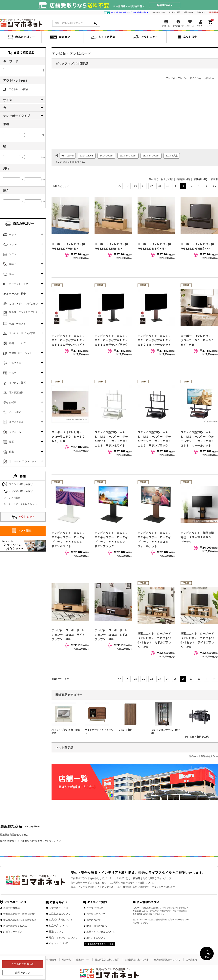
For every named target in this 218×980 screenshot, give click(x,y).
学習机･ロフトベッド (20, 353)
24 (167, 186)
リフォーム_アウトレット (23, 461)
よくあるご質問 (174, 12)
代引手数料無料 (11, 908)
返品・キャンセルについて (63, 938)
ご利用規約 (191, 960)
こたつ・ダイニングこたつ (23, 304)
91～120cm (67, 156)
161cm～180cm (128, 156)
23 (159, 186)
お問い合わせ (188, 12)
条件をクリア (23, 973)
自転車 (13, 402)
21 (143, 186)
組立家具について (58, 926)
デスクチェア (16, 363)
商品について (94, 920)
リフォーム (15, 432)
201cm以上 (172, 156)
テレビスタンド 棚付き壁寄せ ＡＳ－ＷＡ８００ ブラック (197, 537)
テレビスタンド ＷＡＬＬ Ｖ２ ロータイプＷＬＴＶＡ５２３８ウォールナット (156, 340)
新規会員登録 (213, 12)
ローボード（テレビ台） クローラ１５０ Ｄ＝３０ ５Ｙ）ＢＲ (70, 437)
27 (191, 186)
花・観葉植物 (16, 393)
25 (175, 186)
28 (199, 186)
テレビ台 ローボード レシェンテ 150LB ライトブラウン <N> (68, 635)
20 (135, 186)
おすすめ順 (167, 179)
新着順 (214, 179)
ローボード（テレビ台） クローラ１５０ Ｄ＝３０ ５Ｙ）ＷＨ (199, 340)
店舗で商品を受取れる (15, 926)
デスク (13, 373)
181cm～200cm (151, 156)
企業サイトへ (83, 960)
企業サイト (201, 12)
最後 (215, 186)
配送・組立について (97, 926)
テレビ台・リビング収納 (22, 333)
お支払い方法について (61, 920)
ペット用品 (15, 412)
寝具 (11, 274)
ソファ (13, 254)
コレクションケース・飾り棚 (166, 732)
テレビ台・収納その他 (197, 737)
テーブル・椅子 (17, 294)
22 (151, 186)
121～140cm (87, 156)
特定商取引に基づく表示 (107, 960)
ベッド (13, 234)
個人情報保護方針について (167, 960)
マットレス (15, 244)
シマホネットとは (159, 12)
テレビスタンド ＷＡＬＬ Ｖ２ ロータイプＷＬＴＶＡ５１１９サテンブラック (113, 340)
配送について (56, 932)
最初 (120, 186)
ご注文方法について (60, 914)
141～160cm (106, 156)
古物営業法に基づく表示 (137, 960)
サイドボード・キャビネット (99, 732)
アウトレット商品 (15, 89)
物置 (11, 442)
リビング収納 (125, 730)
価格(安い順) (183, 179)
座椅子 (13, 264)
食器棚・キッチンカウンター (23, 313)
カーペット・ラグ (19, 284)
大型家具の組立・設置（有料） (20, 914)
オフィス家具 (16, 422)
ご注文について (95, 908)
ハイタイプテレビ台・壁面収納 (66, 732)
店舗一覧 (66, 960)
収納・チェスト (17, 324)
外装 (11, 452)
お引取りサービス (13, 932)
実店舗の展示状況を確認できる (20, 920)
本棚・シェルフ (17, 343)
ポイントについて (58, 943)
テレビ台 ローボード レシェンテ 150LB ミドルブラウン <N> (111, 635)
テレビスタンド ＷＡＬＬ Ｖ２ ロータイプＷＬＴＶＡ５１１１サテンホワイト (70, 340)
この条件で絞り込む (23, 964)
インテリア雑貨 (17, 383)
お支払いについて (96, 914)
